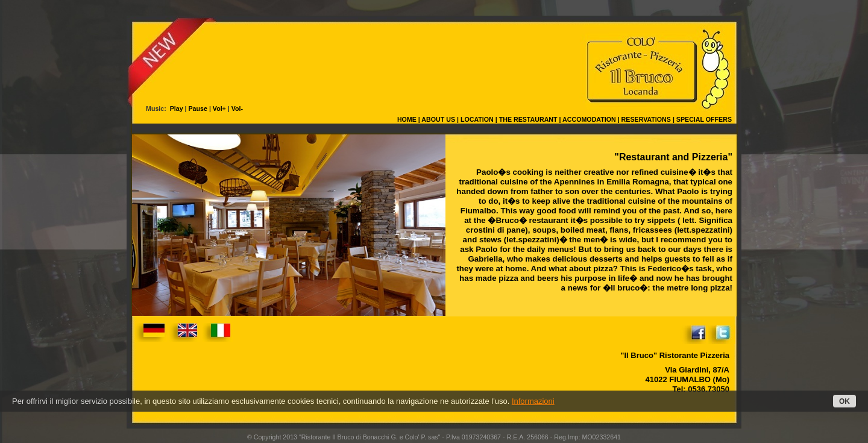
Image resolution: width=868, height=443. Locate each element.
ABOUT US (438, 119)
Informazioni (533, 401)
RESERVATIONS (646, 119)
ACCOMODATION (589, 119)
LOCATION (477, 119)
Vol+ (219, 108)
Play (176, 108)
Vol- (237, 108)
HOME (407, 119)
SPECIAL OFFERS (704, 119)
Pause (198, 108)
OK (844, 401)
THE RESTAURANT (528, 119)
